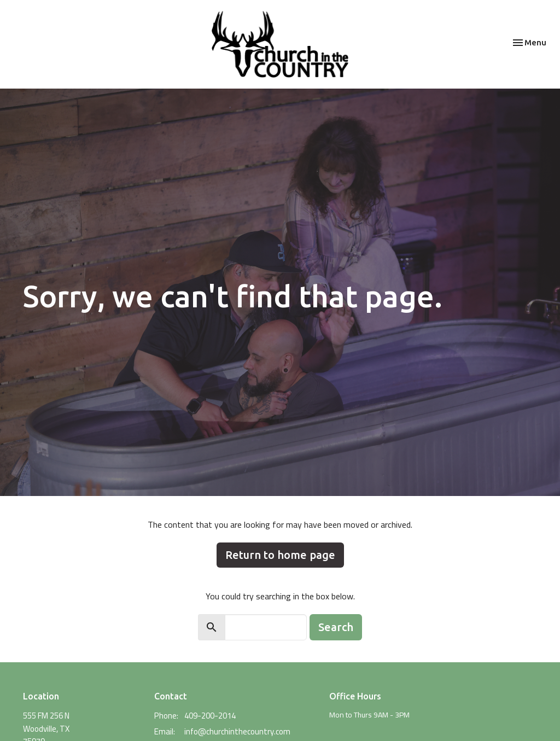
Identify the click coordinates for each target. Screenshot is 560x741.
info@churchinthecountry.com (237, 731)
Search (336, 627)
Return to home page (280, 555)
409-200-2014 (210, 716)
